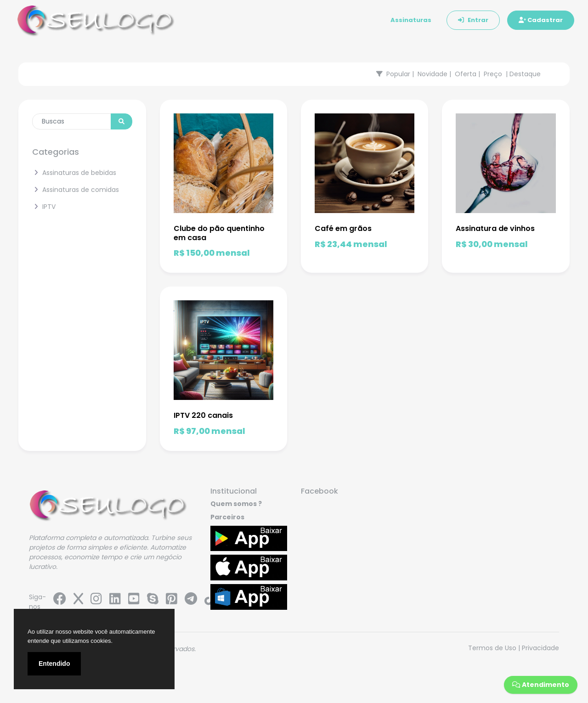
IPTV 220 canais (203, 415)
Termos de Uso (492, 648)
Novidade (433, 74)
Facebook (319, 491)
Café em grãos (343, 228)
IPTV (44, 207)
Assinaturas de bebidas (74, 173)
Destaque (525, 74)
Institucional (234, 491)
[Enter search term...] (72, 121)
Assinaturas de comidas (76, 190)
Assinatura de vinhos (495, 228)
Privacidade (540, 648)
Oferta (466, 74)
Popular (398, 74)
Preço (493, 74)
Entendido (54, 664)
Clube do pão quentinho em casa (219, 233)
